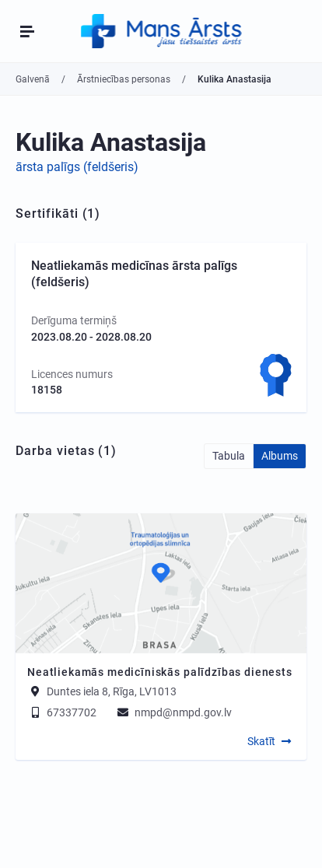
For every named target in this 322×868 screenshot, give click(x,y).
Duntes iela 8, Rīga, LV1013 (112, 691)
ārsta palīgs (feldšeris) (77, 167)
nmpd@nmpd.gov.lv (173, 712)
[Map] (161, 583)
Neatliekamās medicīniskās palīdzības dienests (160, 672)
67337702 (62, 712)
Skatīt (261, 741)
